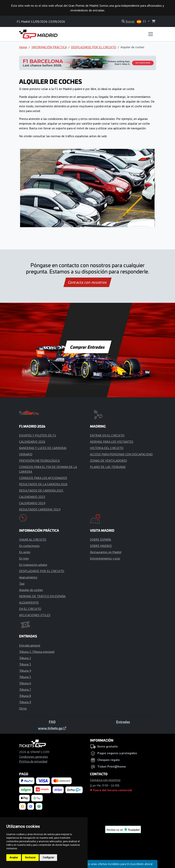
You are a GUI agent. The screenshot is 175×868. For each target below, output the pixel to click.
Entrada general (30, 645)
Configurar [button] (48, 858)
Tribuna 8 (25, 696)
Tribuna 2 (25, 658)
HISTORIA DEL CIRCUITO (107, 448)
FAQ (52, 722)
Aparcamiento (28, 577)
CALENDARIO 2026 (32, 442)
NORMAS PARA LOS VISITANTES (112, 442)
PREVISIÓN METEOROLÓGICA (39, 460)
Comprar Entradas (88, 347)
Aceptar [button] (14, 858)
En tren (24, 558)
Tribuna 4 (25, 671)
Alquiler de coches (31, 590)
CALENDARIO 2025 (32, 497)
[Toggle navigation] (151, 34)
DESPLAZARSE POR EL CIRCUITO (94, 47)
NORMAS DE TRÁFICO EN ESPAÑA (42, 596)
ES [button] (142, 22)
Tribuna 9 (25, 702)
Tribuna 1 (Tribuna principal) (37, 652)
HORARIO (26, 454)
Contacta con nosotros (88, 282)
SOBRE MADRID (101, 546)
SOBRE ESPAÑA (100, 539)
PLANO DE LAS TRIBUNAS (108, 467)
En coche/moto (29, 546)
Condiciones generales (34, 757)
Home (23, 47)
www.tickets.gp (52, 728)
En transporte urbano (33, 565)
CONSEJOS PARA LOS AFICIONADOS (43, 478)
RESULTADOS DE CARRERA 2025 (41, 490)
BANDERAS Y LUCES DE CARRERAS (43, 448)
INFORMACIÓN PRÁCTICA (49, 47)
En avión (25, 552)
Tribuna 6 (25, 683)
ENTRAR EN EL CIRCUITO (107, 435)
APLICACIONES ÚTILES (35, 615)
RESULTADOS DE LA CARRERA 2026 (43, 484)
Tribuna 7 (25, 689)
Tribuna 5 (25, 677)
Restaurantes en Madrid (106, 552)
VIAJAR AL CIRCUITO (33, 539)
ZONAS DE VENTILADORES (108, 460)
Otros (23, 708)
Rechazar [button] (30, 858)
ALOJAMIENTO (29, 602)
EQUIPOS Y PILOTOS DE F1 (38, 435)
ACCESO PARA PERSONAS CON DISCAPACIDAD (121, 454)
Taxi (22, 584)
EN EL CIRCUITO (30, 609)
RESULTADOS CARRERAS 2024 (40, 509)
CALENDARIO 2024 (32, 503)
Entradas (123, 722)
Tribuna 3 (25, 664)
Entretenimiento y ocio (105, 558)
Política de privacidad (33, 761)
